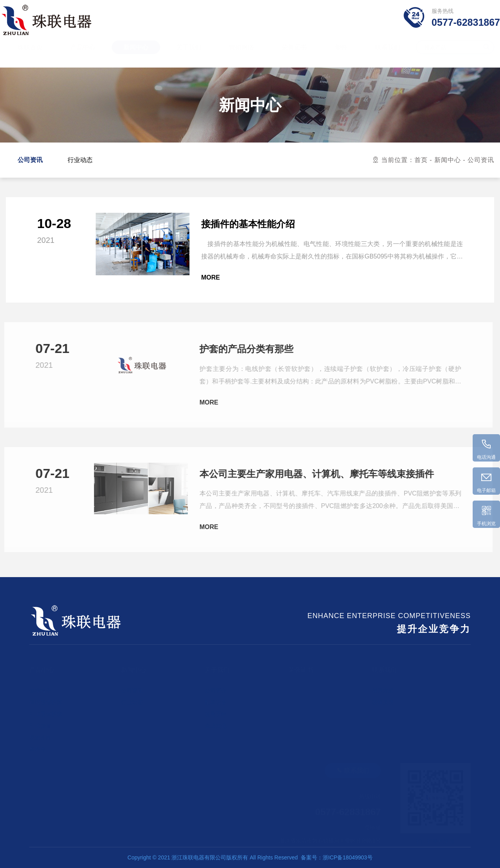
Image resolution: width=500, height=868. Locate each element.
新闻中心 (136, 54)
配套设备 (216, 698)
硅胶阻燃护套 (46, 698)
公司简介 (216, 686)
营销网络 (241, 54)
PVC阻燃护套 (46, 710)
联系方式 (383, 686)
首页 (421, 160)
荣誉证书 (294, 54)
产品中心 (83, 54)
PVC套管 (40, 722)
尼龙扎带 (40, 733)
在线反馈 (383, 698)
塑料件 (37, 745)
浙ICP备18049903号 (348, 857)
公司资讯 (30, 160)
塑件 (341, 54)
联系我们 (387, 54)
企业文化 (216, 722)
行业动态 (80, 160)
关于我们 (189, 54)
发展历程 (216, 710)
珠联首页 (30, 54)
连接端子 (40, 686)
